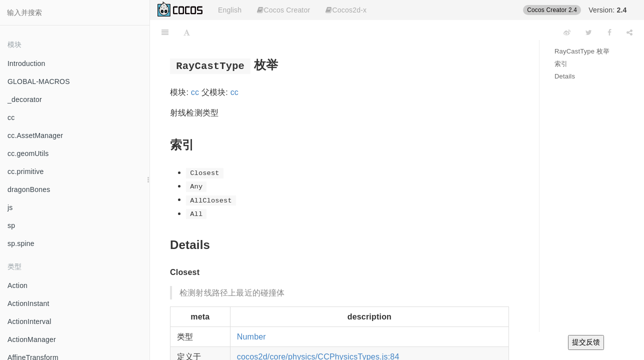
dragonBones (29, 189)
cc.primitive (25, 171)
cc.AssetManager (35, 135)
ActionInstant (28, 303)
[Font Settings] (187, 32)
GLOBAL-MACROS (39, 81)
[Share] (629, 32)
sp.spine (21, 243)
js (10, 207)
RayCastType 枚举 (582, 51)
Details (565, 76)
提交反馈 (586, 342)
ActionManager (32, 339)
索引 (561, 64)
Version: (607, 10)
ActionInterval (29, 321)
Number (251, 337)
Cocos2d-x (346, 10)
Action (17, 285)
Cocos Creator (283, 10)
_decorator (25, 99)
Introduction (26, 63)
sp (11, 225)
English (230, 10)
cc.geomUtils (28, 153)
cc (11, 117)
